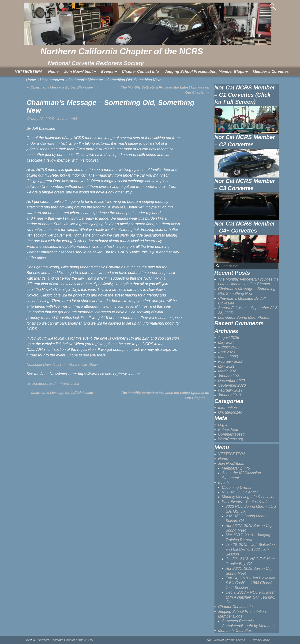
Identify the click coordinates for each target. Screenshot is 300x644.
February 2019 (230, 390)
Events (110, 72)
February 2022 (230, 361)
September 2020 (232, 385)
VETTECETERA (29, 72)
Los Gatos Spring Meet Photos (244, 317)
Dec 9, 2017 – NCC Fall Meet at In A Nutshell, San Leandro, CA (251, 597)
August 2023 (229, 347)
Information (228, 408)
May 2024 (226, 342)
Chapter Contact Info (140, 72)
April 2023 (227, 352)
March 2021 (228, 371)
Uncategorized (52, 80)
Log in (223, 425)
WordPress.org (231, 439)
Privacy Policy (260, 640)
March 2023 (228, 357)
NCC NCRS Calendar (240, 492)
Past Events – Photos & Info (245, 502)
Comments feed (231, 434)
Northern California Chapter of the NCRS (122, 51)
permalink (71, 383)
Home (53, 72)
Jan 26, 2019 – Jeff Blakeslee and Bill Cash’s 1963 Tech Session (250, 549)
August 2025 (229, 338)
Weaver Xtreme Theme (229, 640)
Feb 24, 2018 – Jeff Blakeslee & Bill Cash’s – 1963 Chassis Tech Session (251, 583)
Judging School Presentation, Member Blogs (207, 72)
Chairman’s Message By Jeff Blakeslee (60, 87)
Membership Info (236, 468)
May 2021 (226, 366)
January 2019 (230, 395)
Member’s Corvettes (271, 72)
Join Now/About (81, 72)
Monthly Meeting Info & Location (249, 497)
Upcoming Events (237, 487)
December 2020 (232, 381)
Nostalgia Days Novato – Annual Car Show (62, 365)
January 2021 (230, 376)
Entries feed (228, 430)
